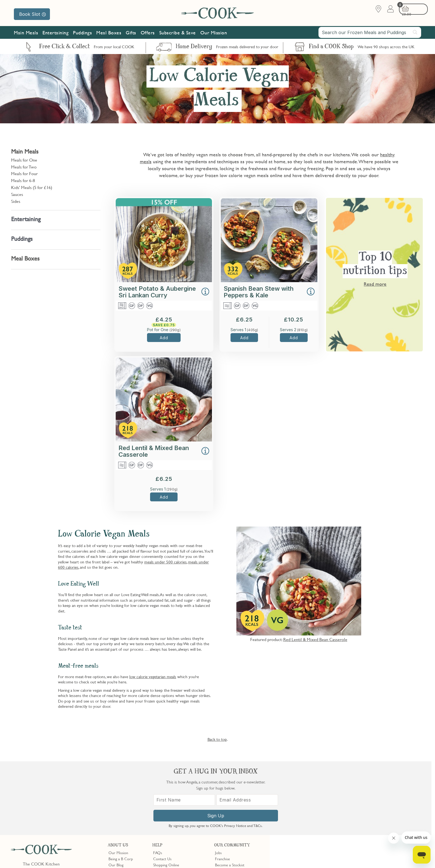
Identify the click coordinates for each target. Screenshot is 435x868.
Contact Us (162, 785)
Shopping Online (166, 791)
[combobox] (370, 34)
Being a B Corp (121, 785)
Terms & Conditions (26, 855)
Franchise (222, 785)
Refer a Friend (227, 810)
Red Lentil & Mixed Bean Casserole (154, 451)
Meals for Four (24, 173)
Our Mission (214, 34)
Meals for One (24, 160)
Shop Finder (118, 797)
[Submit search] (415, 34)
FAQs (158, 779)
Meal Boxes (109, 34)
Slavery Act (102, 855)
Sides (16, 201)
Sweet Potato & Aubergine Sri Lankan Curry (157, 292)
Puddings (82, 34)
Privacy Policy (55, 855)
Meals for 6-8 (23, 180)
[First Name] (323, 806)
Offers (148, 34)
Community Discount (232, 804)
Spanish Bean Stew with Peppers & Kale (259, 292)
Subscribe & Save (178, 34)
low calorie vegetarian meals (153, 676)
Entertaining (55, 34)
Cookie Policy (80, 855)
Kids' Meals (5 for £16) (32, 187)
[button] (205, 292)
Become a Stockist (230, 791)
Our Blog (116, 791)
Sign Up (352, 821)
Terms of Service (134, 860)
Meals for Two (24, 167)
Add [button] (164, 338)
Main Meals (26, 34)
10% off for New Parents (235, 797)
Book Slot (32, 14)
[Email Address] (382, 806)
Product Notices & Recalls (174, 810)
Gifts (131, 34)
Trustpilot (246, 820)
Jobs (218, 779)
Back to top (217, 739)
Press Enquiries (165, 804)
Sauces (17, 194)
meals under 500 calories (165, 562)
